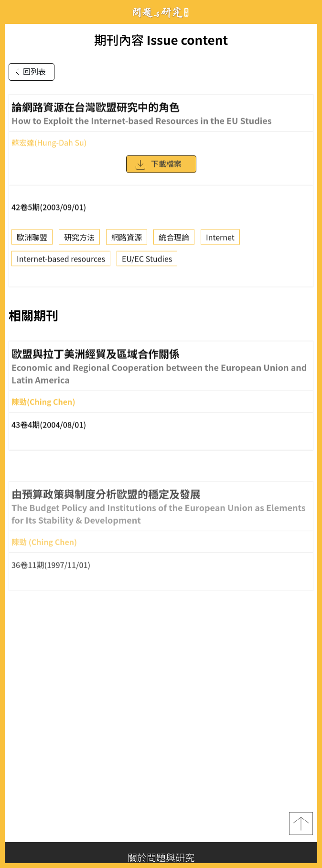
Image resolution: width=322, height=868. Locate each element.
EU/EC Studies (147, 262)
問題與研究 (161, 12)
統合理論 (174, 240)
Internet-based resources (61, 262)
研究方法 (79, 240)
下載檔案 (158, 168)
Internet (220, 240)
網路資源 (127, 240)
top (301, 824)
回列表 (29, 72)
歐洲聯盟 (32, 240)
